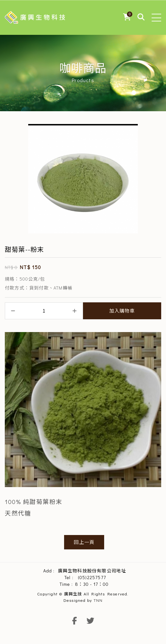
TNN (98, 600)
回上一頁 (84, 542)
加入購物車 (122, 311)
